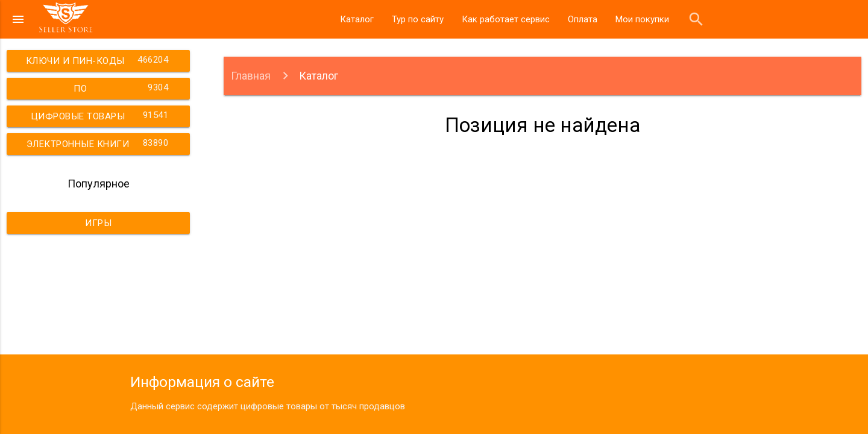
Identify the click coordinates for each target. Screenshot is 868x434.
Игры (98, 223)
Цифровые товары (101, 115)
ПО (123, 87)
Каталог (357, 19)
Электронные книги (99, 143)
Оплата (583, 19)
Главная (251, 76)
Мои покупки (642, 19)
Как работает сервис (506, 19)
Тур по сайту (418, 19)
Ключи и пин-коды (99, 60)
